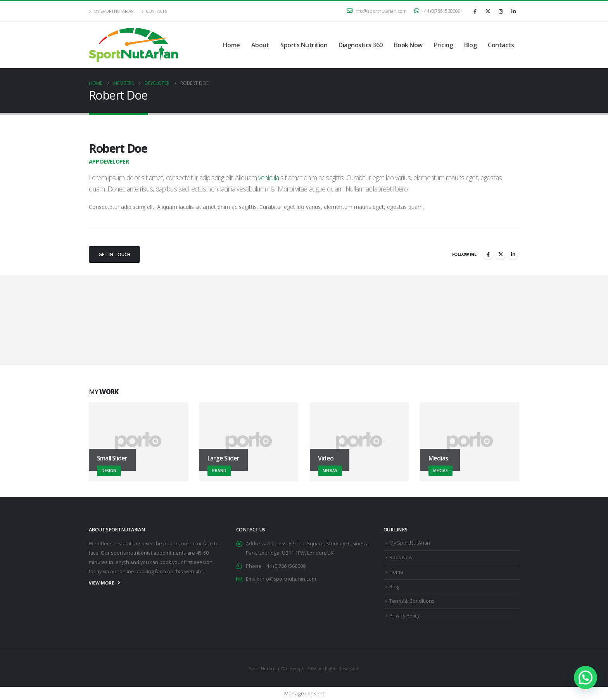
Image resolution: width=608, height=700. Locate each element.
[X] (488, 11)
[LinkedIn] (513, 11)
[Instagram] (501, 11)
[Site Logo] (133, 45)
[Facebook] (475, 11)
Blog (470, 45)
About (260, 45)
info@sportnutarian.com (377, 11)
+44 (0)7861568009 (437, 11)
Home (231, 45)
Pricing (444, 45)
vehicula (269, 178)
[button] (586, 678)
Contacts (155, 11)
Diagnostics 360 (361, 45)
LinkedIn (513, 254)
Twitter (501, 254)
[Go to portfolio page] (138, 442)
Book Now (408, 45)
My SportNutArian (111, 11)
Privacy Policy (404, 616)
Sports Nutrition (304, 45)
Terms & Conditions (412, 601)
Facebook (488, 254)
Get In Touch (114, 254)
